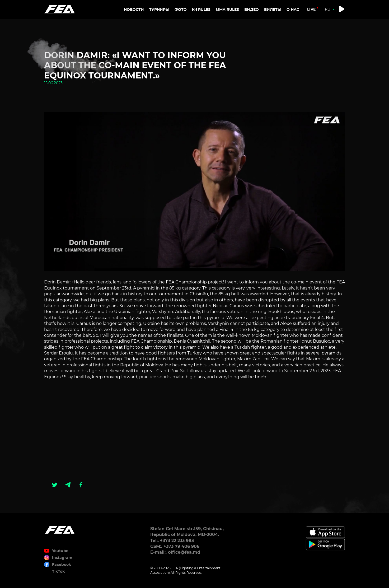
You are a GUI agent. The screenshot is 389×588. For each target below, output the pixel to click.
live (311, 9)
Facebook (62, 564)
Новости (134, 10)
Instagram (62, 558)
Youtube (60, 551)
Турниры (159, 10)
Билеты (273, 10)
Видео (252, 10)
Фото (181, 10)
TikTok (58, 571)
